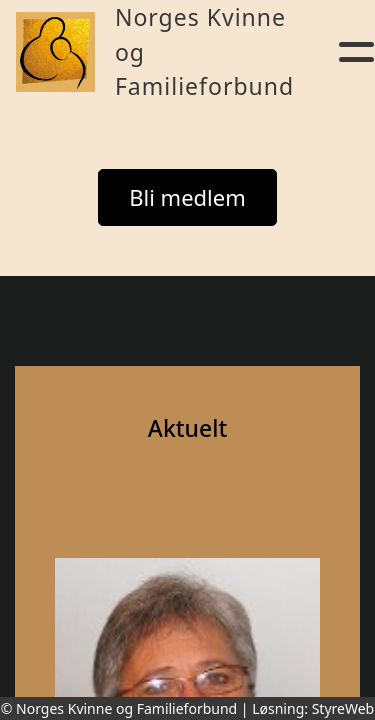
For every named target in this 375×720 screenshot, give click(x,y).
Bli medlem (187, 197)
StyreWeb (343, 708)
